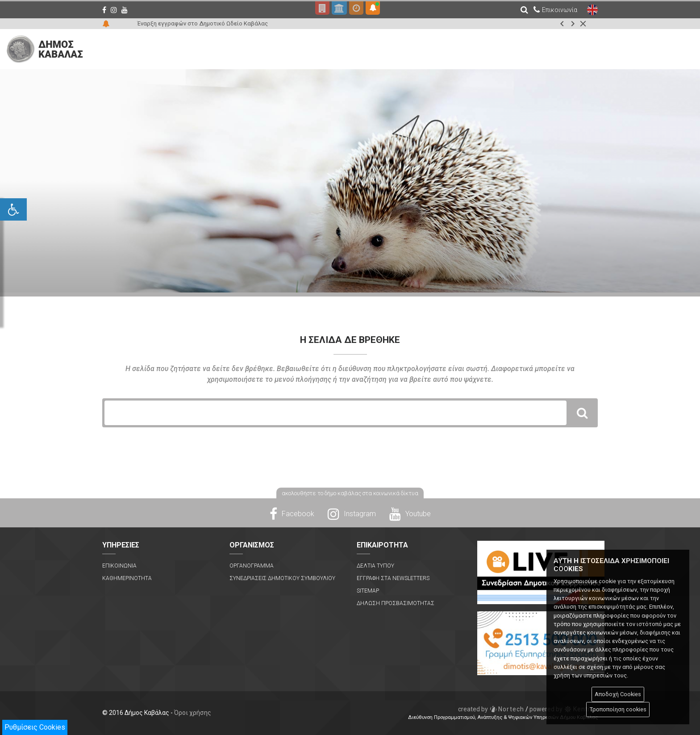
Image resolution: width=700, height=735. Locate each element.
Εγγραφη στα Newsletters (393, 578)
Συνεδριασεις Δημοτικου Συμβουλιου (282, 578)
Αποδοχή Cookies (618, 694)
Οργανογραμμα (252, 566)
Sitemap (368, 591)
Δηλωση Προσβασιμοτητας (396, 603)
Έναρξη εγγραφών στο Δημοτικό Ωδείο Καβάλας (202, 23)
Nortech (491, 709)
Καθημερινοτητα (127, 578)
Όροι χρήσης (193, 713)
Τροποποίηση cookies (618, 709)
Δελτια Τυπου (375, 566)
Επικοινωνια (119, 566)
